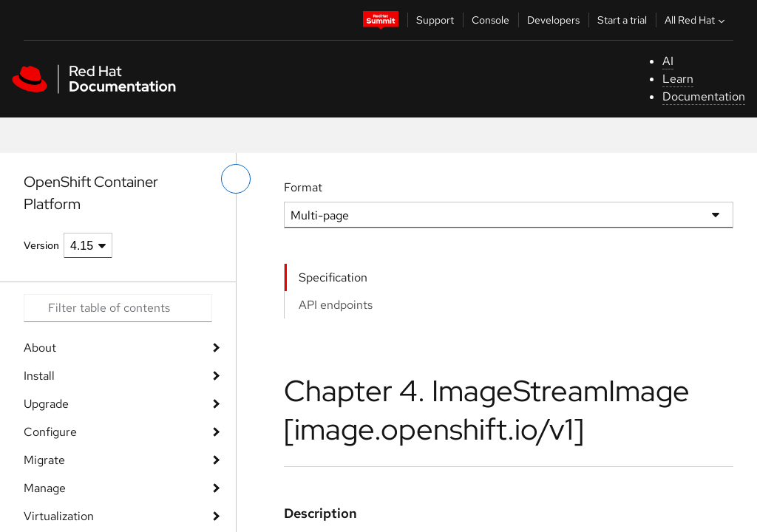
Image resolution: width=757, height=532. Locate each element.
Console (490, 20)
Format (303, 187)
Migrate (44, 460)
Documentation (704, 96)
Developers (553, 20)
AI (668, 61)
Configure (50, 432)
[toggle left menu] (236, 179)
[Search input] (118, 308)
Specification (333, 277)
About (40, 348)
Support (435, 20)
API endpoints (336, 305)
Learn (678, 79)
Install (39, 376)
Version (41, 245)
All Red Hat (696, 20)
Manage (45, 488)
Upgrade (46, 404)
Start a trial (622, 20)
